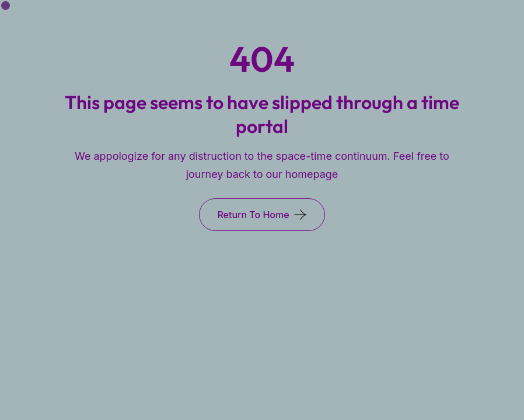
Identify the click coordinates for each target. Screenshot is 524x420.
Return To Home (253, 215)
